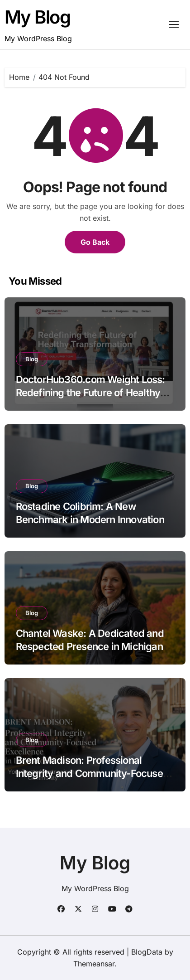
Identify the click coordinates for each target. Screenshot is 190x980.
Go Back (95, 242)
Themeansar (94, 964)
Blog (32, 359)
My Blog (38, 17)
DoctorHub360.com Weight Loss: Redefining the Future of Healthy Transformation (90, 392)
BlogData (147, 952)
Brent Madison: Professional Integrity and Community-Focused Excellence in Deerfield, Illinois (92, 773)
